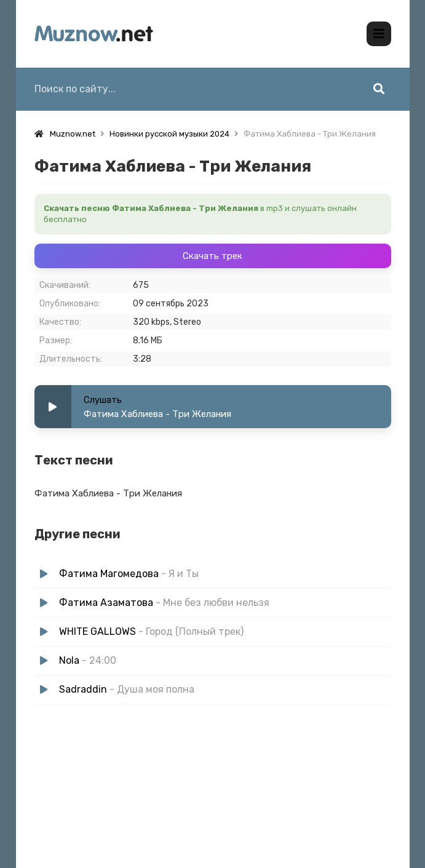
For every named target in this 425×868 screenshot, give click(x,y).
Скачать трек (212, 256)
